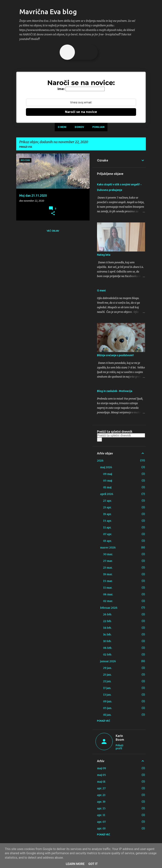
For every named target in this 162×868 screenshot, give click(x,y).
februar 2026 (109, 608)
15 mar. (108, 581)
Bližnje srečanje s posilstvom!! (115, 355)
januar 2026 (108, 661)
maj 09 (101, 768)
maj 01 (101, 782)
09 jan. (107, 701)
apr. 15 (101, 808)
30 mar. (108, 554)
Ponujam (98, 127)
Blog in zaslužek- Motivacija (115, 391)
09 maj (108, 474)
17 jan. (107, 688)
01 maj (107, 487)
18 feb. (107, 628)
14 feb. (107, 634)
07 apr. (107, 534)
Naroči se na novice (81, 112)
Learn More (75, 864)
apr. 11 (101, 815)
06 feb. (108, 648)
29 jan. (107, 668)
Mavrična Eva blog (48, 12)
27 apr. (107, 501)
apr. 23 (101, 795)
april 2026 (107, 494)
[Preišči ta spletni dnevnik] (121, 435)
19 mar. (108, 574)
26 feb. (107, 614)
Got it (93, 864)
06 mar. (108, 594)
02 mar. (108, 601)
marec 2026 (108, 548)
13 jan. (107, 695)
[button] (53, 213)
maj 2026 (106, 467)
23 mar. (108, 568)
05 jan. (107, 708)
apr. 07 (101, 822)
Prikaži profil (119, 747)
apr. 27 (101, 788)
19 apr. (107, 514)
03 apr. (107, 541)
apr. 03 (101, 828)
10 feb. (107, 641)
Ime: (61, 89)
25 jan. (107, 675)
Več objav (53, 231)
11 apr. (107, 527)
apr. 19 (101, 802)
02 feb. (107, 655)
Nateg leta (104, 255)
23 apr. (107, 507)
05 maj (108, 481)
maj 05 (101, 775)
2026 (100, 461)
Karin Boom (120, 738)
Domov (79, 127)
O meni (62, 127)
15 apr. (107, 521)
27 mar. (108, 561)
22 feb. (107, 621)
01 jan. (107, 715)
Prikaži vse (26, 147)
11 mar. (108, 588)
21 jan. (107, 681)
